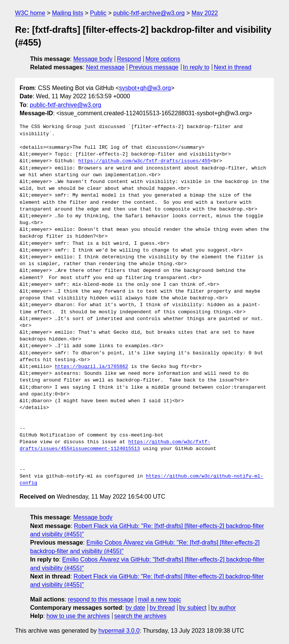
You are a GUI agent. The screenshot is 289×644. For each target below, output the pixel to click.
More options (163, 59)
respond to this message (100, 599)
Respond (129, 59)
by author (223, 608)
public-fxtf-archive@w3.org (149, 13)
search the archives (141, 616)
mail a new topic (160, 599)
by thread (162, 608)
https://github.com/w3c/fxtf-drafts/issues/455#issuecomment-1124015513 (115, 446)
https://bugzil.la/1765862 (92, 367)
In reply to (196, 67)
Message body (93, 59)
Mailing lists (68, 13)
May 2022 (205, 13)
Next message (105, 67)
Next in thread (233, 67)
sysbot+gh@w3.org (145, 88)
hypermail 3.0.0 (119, 631)
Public (98, 13)
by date (135, 608)
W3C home (30, 13)
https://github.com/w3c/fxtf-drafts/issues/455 (144, 161)
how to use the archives (78, 616)
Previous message (154, 67)
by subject (193, 608)
